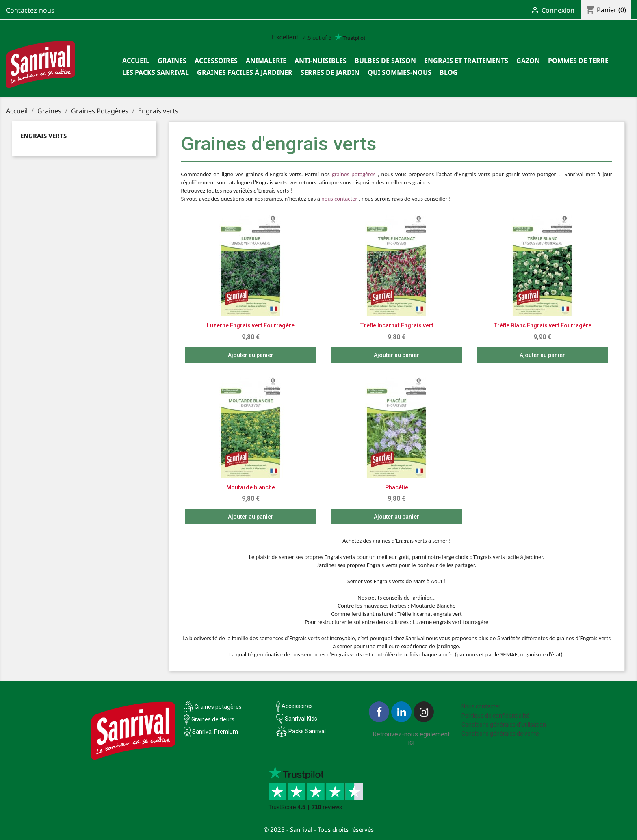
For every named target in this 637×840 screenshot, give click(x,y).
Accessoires (216, 61)
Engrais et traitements (466, 61)
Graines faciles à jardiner (245, 72)
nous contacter (339, 199)
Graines (172, 61)
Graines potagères (218, 707)
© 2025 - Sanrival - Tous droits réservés (319, 829)
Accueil (136, 61)
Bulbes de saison (385, 61)
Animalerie (266, 61)
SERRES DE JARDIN (330, 72)
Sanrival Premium (215, 732)
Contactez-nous (30, 10)
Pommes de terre (578, 61)
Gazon (528, 61)
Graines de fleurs (213, 719)
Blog (449, 72)
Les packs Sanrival (156, 72)
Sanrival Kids (301, 719)
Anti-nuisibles (321, 61)
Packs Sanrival (307, 731)
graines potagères (354, 174)
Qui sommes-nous (400, 72)
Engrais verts (43, 136)
